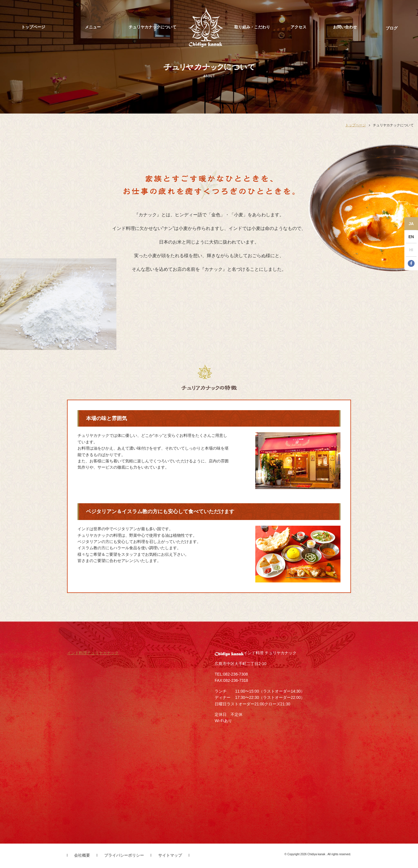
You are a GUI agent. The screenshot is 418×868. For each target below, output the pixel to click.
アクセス (298, 27)
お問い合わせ (345, 27)
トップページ (33, 27)
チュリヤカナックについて (152, 27)
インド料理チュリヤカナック (93, 653)
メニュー (93, 27)
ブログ (392, 28)
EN (411, 237)
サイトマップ (170, 855)
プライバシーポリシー (124, 855)
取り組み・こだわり (252, 27)
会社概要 (82, 855)
